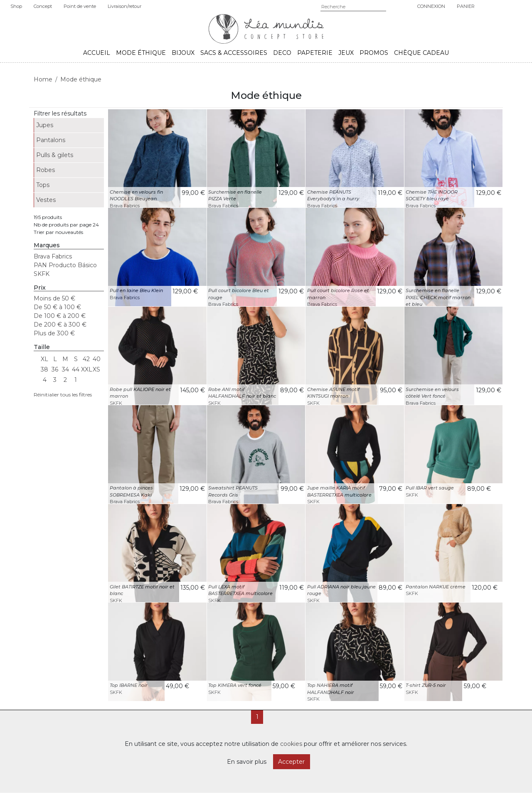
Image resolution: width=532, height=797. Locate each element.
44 (76, 369)
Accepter (291, 762)
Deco (282, 53)
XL (44, 359)
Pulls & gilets (55, 155)
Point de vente (80, 6)
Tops (43, 185)
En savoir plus (247, 762)
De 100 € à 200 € (60, 316)
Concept (43, 6)
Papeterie (315, 53)
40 (97, 359)
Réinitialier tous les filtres (63, 395)
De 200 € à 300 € (60, 325)
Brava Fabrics (53, 256)
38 (44, 369)
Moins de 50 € (54, 298)
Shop (16, 6)
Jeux (346, 53)
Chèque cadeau (421, 53)
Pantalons (51, 140)
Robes (46, 170)
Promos (374, 53)
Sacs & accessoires (234, 53)
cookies (291, 744)
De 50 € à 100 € (57, 307)
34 (65, 369)
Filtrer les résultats (60, 113)
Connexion (431, 6)
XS (96, 369)
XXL (86, 369)
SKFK (42, 274)
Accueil (97, 53)
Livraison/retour (124, 6)
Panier (466, 6)
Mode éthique (141, 53)
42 (86, 359)
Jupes (45, 125)
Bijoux (183, 53)
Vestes (46, 200)
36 (55, 369)
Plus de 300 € (54, 333)
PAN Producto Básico (65, 265)
